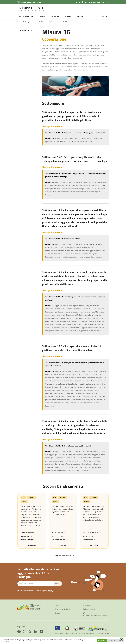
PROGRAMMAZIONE (26, 16)
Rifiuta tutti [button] (112, 641)
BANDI (43, 16)
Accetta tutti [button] (102, 641)
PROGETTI (54, 16)
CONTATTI (106, 2)
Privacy (50, 591)
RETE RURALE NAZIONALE (92, 2)
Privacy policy (88, 606)
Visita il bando (32, 546)
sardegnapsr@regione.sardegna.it (95, 615)
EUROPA (78, 2)
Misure (59, 23)
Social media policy (90, 610)
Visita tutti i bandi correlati (63, 556)
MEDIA (67, 16)
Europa (57, 614)
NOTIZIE (80, 16)
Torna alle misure (27, 31)
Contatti (58, 606)
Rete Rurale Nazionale (63, 610)
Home (20, 23)
